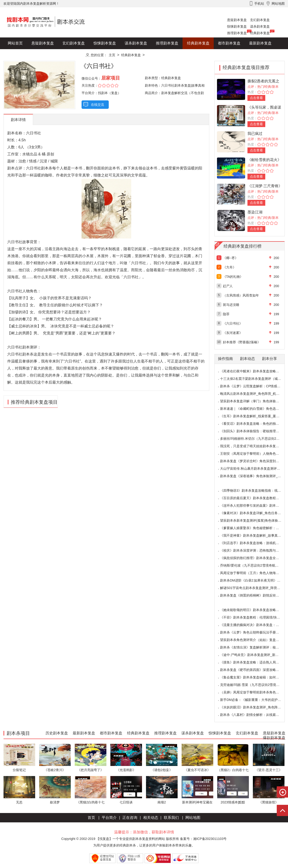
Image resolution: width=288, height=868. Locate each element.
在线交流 (97, 105)
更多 (74, 55)
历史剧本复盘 (19, 55)
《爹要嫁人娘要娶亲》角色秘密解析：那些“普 (253, 528)
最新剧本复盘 (260, 43)
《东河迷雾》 (233, 333)
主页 (112, 55)
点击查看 (256, 98)
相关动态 (151, 818)
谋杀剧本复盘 (260, 26)
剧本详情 (18, 120)
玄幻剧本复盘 (260, 20)
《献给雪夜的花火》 (264, 160)
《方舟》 (229, 267)
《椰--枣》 (230, 258)
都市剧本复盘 (229, 43)
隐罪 (226, 314)
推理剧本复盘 (237, 33)
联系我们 (171, 818)
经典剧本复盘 (260, 33)
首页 (91, 818)
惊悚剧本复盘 (237, 26)
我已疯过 (255, 134)
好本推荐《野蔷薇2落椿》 (242, 342)
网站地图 (193, 818)
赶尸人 (228, 286)
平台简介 (109, 818)
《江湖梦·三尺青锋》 (265, 186)
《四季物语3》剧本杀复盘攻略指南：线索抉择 (254, 491)
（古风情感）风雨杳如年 (241, 295)
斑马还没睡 (231, 305)
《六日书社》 (233, 323)
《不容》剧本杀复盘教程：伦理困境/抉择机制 (253, 617)
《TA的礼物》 (233, 277)
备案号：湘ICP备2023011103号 (203, 839)
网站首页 (15, 43)
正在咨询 (130, 818)
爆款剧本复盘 (50, 55)
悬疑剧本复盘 (237, 20)
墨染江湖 (255, 212)
